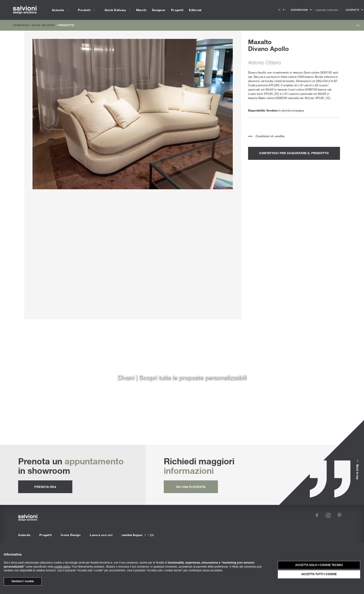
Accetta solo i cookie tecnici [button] (319, 565)
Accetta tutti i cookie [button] (319, 574)
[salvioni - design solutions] (25, 10)
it (145, 535)
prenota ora (45, 487)
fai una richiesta (191, 487)
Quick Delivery (43, 25)
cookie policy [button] (62, 567)
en (152, 535)
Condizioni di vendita (270, 136)
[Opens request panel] (352, 10)
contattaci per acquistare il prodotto (294, 153)
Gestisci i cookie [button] (23, 581)
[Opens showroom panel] (299, 10)
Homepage (21, 25)
